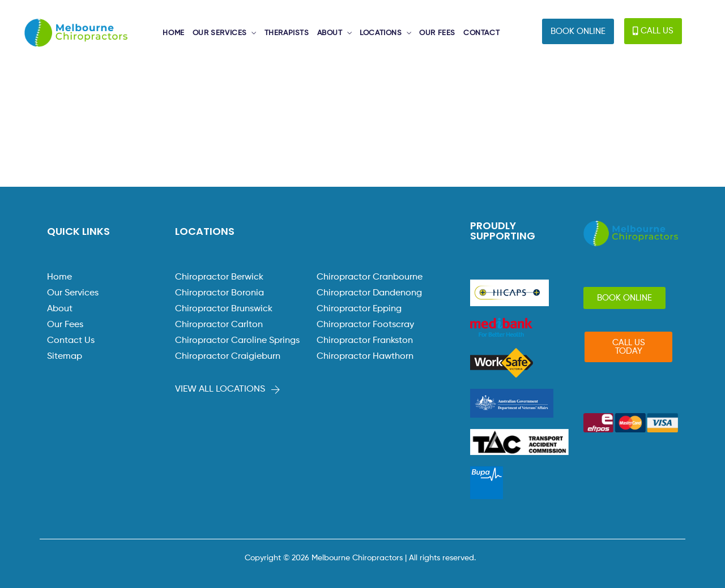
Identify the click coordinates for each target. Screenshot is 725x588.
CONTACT (481, 33)
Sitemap (65, 357)
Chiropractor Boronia (219, 293)
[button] (578, 31)
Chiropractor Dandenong (369, 293)
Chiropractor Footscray (365, 325)
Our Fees (65, 325)
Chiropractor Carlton (219, 325)
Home (59, 277)
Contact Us (71, 341)
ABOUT (330, 33)
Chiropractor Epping (359, 309)
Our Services (73, 293)
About (60, 309)
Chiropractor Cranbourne (370, 277)
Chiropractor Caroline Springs (237, 341)
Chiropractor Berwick (219, 277)
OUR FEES (437, 33)
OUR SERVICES (220, 33)
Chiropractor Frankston (365, 341)
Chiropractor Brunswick (224, 309)
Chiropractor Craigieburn (228, 357)
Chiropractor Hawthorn (365, 357)
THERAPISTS (287, 33)
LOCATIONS (381, 33)
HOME (173, 33)
